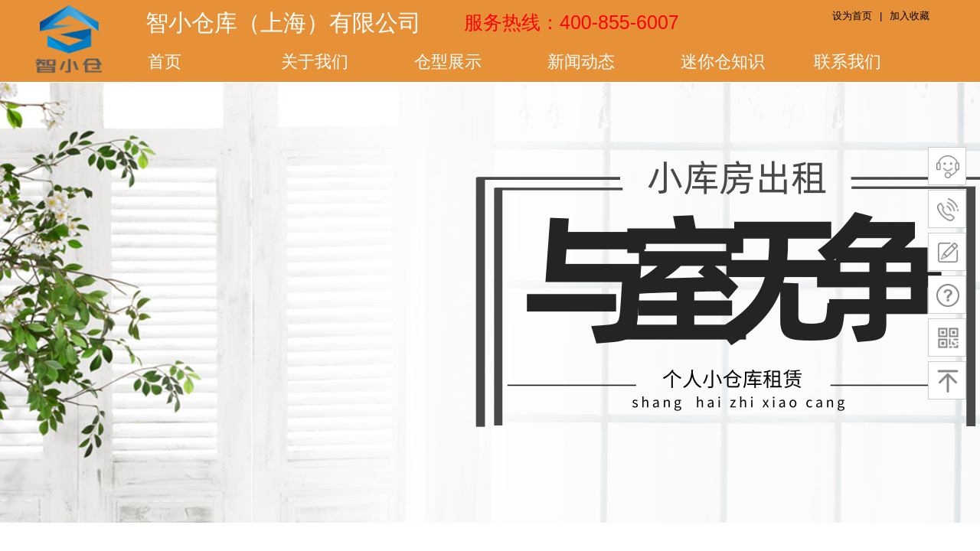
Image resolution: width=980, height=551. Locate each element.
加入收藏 (910, 16)
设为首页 (852, 16)
